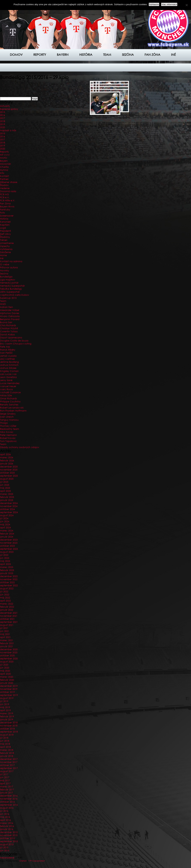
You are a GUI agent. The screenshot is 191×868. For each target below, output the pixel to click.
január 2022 (7, 610)
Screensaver (7, 216)
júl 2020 (4, 665)
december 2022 (9, 576)
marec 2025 (7, 494)
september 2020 (9, 659)
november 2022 (9, 579)
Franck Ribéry (8, 350)
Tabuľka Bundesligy (11, 289)
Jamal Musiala (8, 356)
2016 (3, 115)
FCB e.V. (5, 197)
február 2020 (7, 680)
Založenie (5, 252)
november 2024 (9, 506)
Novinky (5, 271)
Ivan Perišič (6, 353)
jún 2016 (5, 814)
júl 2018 (4, 738)
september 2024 (9, 512)
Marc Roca (6, 389)
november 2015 (9, 835)
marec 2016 (7, 823)
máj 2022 (5, 598)
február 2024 (7, 534)
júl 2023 (4, 555)
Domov (16, 55)
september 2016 (9, 805)
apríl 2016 (5, 820)
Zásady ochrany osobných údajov (20, 447)
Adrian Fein (6, 307)
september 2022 (9, 585)
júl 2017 (4, 774)
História (86, 55)
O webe (5, 264)
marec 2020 (7, 677)
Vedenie (5, 188)
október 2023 (7, 546)
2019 (3, 124)
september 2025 (9, 476)
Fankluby (5, 210)
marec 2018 (7, 750)
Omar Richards (8, 399)
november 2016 (9, 799)
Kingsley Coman (9, 371)
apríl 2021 (5, 637)
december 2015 (9, 832)
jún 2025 (5, 485)
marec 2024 (7, 531)
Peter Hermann (8, 435)
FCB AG (4, 194)
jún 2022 (5, 595)
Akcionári (5, 164)
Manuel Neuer (8, 386)
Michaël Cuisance (10, 392)
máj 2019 (5, 707)
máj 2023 (5, 561)
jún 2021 (5, 631)
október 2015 (7, 838)
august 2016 (7, 808)
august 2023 (7, 552)
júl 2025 (4, 482)
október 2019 (7, 692)
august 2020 (7, 662)
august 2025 (7, 479)
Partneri (4, 179)
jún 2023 (5, 558)
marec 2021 (7, 640)
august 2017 (7, 771)
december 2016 (9, 796)
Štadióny (5, 237)
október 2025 (7, 473)
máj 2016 (5, 817)
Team (107, 55)
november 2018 (9, 726)
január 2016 (7, 829)
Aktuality (5, 106)
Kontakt (4, 176)
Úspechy (5, 246)
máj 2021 (5, 634)
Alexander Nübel (10, 310)
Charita (4, 167)
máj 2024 (5, 525)
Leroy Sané (6, 380)
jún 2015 (5, 851)
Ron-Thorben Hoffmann (13, 411)
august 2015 (7, 844)
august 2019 (7, 698)
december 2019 (9, 686)
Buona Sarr (6, 322)
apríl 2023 (5, 564)
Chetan (23, 861)
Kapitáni (5, 225)
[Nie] (187, 5)
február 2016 (7, 826)
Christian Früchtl (9, 328)
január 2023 (7, 573)
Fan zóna (152, 55)
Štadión (4, 185)
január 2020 (7, 683)
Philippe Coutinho (10, 402)
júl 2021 (4, 628)
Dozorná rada (8, 191)
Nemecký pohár (9, 283)
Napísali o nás (8, 130)
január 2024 (7, 537)
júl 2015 (4, 847)
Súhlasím (154, 4)
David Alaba (7, 335)
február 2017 (7, 790)
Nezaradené (7, 858)
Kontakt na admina (11, 261)
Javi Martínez (7, 359)
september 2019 (9, 695)
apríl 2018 (5, 747)
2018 (3, 121)
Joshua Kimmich (9, 365)
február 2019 (7, 716)
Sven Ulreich (7, 417)
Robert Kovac (8, 438)
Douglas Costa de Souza (14, 341)
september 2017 (9, 768)
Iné (173, 55)
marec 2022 (7, 604)
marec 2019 (7, 713)
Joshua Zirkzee (8, 368)
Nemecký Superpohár (12, 286)
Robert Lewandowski (12, 408)
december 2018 (9, 723)
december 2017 (9, 759)
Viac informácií (169, 4)
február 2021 (7, 643)
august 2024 (7, 515)
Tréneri (4, 240)
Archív (4, 158)
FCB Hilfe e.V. (8, 200)
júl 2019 (4, 701)
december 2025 (9, 467)
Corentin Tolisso (9, 331)
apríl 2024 (5, 528)
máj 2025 (5, 488)
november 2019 (9, 689)
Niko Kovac (7, 432)
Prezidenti (5, 231)
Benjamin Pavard (10, 319)
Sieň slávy (5, 234)
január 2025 (7, 500)
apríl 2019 (5, 710)
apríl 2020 (5, 674)
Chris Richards (8, 325)
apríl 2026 (5, 454)
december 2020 (9, 649)
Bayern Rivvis (7, 207)
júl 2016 (4, 811)
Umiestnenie (7, 243)
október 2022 (7, 582)
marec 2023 (7, 567)
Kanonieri (5, 222)
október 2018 (7, 729)
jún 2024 (5, 521)
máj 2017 (5, 780)
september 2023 (9, 549)
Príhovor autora (9, 267)
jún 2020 (5, 668)
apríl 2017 (5, 783)
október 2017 (7, 765)
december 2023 (9, 540)
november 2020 (9, 652)
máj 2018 (5, 744)
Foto (3, 213)
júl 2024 (4, 518)
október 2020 (7, 656)
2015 (3, 112)
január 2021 (7, 646)
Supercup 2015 (8, 298)
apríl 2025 (5, 491)
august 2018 (7, 735)
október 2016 (7, 802)
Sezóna (128, 55)
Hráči (3, 304)
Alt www (5, 155)
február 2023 (7, 570)
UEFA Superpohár (10, 292)
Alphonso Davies (10, 313)
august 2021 (7, 625)
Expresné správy (9, 109)
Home (3, 255)
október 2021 (7, 619)
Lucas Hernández (10, 383)
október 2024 (7, 509)
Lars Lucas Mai (8, 374)
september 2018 (9, 732)
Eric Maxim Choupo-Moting (16, 344)
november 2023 (9, 543)
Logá (3, 228)
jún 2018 (5, 741)
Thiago (4, 423)
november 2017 (9, 762)
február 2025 (7, 497)
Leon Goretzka (8, 377)
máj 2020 (5, 671)
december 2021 (9, 613)
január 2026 (7, 464)
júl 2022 (4, 592)
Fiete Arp (5, 347)
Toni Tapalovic (8, 441)
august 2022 (7, 588)
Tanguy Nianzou (9, 420)
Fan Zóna (5, 204)
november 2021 (9, 616)
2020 (3, 127)
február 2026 (7, 461)
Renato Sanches (9, 405)
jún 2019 (5, 704)
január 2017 (7, 793)
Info (2, 173)
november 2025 (9, 470)
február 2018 (7, 753)
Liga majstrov (8, 280)
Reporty (40, 55)
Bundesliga (6, 277)
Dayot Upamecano (11, 338)
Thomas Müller (8, 426)
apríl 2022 (5, 601)
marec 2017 (7, 787)
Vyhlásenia (6, 249)
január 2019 (7, 720)
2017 (3, 118)
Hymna (4, 170)
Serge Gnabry (8, 414)
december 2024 (9, 503)
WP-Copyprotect (37, 861)
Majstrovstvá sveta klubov (15, 295)
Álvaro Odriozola (10, 316)
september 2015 (9, 841)
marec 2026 (7, 457)
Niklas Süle (6, 395)
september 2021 (9, 622)
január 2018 (7, 756)
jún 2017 (5, 777)
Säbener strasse (9, 182)
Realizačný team (10, 429)
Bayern (63, 55)
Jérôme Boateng (9, 362)
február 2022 (7, 607)
